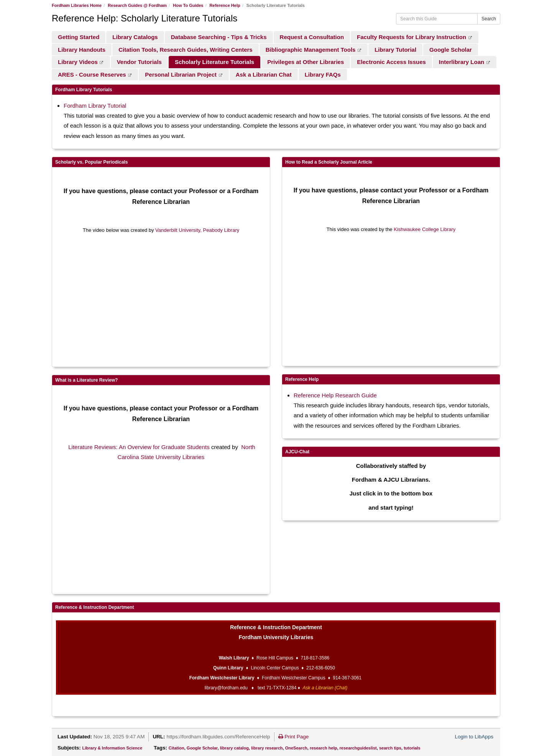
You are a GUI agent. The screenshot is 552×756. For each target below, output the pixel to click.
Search (489, 19)
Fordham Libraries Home (77, 5)
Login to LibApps (474, 737)
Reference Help (225, 5)
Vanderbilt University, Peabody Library (197, 230)
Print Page (294, 737)
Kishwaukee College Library (425, 229)
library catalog (234, 748)
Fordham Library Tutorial (95, 106)
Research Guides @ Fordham (137, 5)
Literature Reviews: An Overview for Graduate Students (139, 447)
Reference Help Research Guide (335, 395)
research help (324, 748)
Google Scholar (202, 748)
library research (267, 748)
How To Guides (188, 5)
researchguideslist (358, 748)
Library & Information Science (112, 748)
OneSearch (296, 748)
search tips (390, 748)
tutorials (412, 748)
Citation (177, 748)
